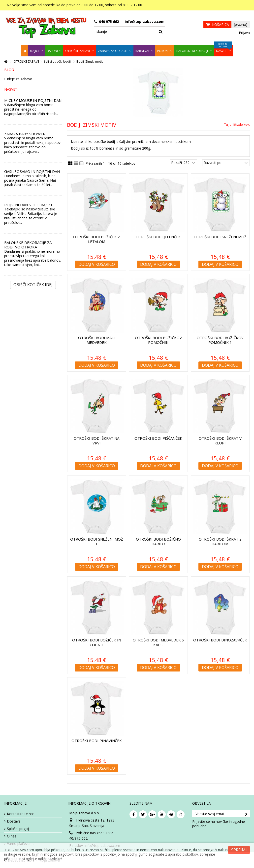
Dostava (14, 821)
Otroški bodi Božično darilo (158, 541)
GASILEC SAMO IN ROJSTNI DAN (32, 171)
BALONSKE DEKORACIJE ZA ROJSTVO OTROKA (28, 245)
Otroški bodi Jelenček (158, 237)
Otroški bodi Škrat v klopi (220, 441)
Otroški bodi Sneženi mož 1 (97, 541)
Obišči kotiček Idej (33, 285)
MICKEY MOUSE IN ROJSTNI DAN (33, 100)
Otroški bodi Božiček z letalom (96, 239)
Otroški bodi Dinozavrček (220, 640)
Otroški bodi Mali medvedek (96, 340)
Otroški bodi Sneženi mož (220, 237)
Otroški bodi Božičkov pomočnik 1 (220, 340)
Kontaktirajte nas (21, 814)
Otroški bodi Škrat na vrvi (96, 441)
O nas (12, 836)
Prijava (244, 33)
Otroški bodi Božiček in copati (97, 642)
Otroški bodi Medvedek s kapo (158, 642)
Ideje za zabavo (20, 79)
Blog (9, 70)
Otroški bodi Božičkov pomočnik (158, 340)
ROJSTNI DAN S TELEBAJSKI (28, 205)
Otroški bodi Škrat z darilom (220, 541)
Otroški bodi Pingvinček (97, 741)
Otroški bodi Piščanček (158, 438)
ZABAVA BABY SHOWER (25, 134)
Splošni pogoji (18, 829)
